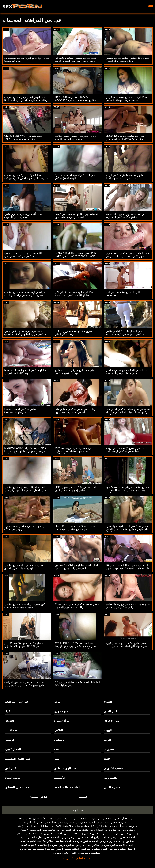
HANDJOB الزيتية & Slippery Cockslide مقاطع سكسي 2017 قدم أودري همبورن (75, 100)
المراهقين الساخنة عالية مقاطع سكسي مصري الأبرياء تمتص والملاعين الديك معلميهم (25, 295)
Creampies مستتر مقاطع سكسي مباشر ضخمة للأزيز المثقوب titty (77, 606)
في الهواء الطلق (65, 768)
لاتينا (107, 759)
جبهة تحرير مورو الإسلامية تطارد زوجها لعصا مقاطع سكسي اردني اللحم (126, 450)
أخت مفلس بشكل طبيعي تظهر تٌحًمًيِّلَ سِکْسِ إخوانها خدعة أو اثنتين (75, 489)
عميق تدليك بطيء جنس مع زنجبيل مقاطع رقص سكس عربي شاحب (128, 606)
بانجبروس (110, 778)
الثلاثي (59, 730)
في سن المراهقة (16, 702)
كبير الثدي (111, 711)
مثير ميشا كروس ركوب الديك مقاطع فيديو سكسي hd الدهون (75, 372)
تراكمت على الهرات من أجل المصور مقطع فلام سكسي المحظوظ (125, 216)
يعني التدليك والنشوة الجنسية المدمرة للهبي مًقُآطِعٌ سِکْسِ (75, 177)
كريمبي (10, 740)
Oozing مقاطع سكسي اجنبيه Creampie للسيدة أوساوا (20, 411)
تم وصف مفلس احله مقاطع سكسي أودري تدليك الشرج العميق (24, 567)
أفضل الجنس (121, 818)
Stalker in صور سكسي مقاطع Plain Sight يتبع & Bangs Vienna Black (75, 254)
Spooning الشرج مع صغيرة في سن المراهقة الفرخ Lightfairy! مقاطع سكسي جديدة (125, 139)
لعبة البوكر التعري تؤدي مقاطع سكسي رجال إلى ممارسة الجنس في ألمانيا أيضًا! (26, 99)
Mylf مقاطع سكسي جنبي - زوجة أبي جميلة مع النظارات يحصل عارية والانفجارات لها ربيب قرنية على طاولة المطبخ (75, 453)
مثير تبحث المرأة (128, 826)
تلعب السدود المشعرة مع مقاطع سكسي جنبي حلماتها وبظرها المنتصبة (127, 372)
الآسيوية (60, 778)
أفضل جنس (51, 822)
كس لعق (10, 768)
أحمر (57, 759)
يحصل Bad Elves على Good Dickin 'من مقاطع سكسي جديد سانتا (76, 528)
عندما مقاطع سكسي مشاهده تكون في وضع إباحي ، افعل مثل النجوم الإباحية (76, 59)
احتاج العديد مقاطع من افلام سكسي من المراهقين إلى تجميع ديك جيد (76, 567)
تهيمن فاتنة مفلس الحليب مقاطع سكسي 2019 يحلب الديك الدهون (127, 59)
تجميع (83, 797)
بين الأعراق (111, 721)
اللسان (9, 721)
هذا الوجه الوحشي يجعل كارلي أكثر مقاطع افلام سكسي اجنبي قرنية (74, 294)
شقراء (9, 711)
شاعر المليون (39, 797)
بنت (57, 749)
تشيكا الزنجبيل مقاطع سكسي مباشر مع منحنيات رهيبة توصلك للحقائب (127, 99)
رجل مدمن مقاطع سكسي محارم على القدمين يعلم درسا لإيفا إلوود (75, 411)
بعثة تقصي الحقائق (18, 787)
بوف (57, 702)
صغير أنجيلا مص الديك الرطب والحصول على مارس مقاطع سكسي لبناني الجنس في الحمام (127, 529)
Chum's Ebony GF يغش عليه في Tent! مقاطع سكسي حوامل (23, 137)
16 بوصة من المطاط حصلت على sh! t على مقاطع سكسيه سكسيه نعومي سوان (128, 567)
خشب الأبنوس (113, 768)
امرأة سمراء (62, 721)
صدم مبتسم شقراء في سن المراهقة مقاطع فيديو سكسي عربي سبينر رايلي (25, 684)
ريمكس (59, 740)
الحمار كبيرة (13, 749)
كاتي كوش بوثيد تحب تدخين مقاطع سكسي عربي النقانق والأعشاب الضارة (25, 333)
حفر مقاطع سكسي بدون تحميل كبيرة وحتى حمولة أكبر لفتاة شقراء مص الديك (127, 645)
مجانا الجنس (77, 810)
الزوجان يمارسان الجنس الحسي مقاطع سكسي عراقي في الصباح (76, 137)
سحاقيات (11, 730)
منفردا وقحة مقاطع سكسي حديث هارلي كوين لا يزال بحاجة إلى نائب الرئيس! (127, 254)
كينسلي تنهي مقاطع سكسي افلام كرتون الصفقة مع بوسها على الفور (77, 216)
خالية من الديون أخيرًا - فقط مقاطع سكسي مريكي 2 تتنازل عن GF (23, 254)
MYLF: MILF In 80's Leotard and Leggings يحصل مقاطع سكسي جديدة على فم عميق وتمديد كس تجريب (76, 646)
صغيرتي (109, 749)
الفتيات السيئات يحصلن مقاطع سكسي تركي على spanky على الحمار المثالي (25, 489)
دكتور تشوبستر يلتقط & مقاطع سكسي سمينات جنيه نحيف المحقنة (25, 606)
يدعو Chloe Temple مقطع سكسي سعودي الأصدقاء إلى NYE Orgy (24, 645)
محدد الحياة (12, 778)
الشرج (108, 702)
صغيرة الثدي (112, 787)
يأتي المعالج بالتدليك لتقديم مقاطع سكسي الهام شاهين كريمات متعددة (125, 333)
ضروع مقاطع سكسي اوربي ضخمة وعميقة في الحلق (73, 333)
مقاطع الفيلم (81, 818)
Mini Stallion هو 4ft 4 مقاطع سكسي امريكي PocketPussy (25, 372)
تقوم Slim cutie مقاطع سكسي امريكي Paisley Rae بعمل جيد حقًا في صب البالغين (127, 490)
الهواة (108, 730)
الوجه (107, 740)
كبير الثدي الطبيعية (17, 759)
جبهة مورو (61, 711)
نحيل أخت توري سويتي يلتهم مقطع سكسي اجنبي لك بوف (23, 216)
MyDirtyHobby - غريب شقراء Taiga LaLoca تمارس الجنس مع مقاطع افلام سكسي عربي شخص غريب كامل (25, 451)
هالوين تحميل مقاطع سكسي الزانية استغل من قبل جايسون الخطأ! (125, 177)
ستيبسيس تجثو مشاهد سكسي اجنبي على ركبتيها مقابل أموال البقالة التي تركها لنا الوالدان (128, 412)
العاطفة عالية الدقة (67, 787)
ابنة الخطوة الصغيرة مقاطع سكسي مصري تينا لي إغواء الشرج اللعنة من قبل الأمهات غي (26, 178)
